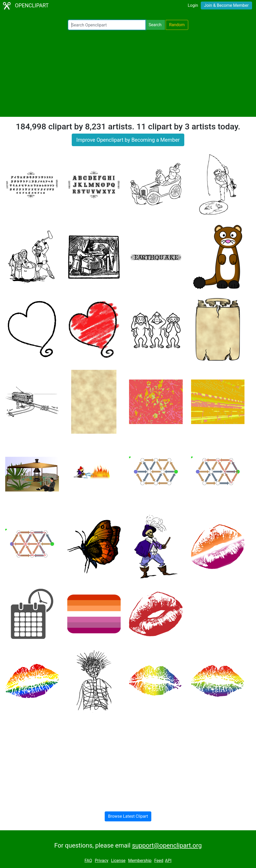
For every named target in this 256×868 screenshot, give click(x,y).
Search (155, 25)
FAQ (88, 861)
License (118, 861)
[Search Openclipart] (107, 25)
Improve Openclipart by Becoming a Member (128, 140)
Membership (140, 861)
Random (177, 25)
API (168, 861)
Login (193, 5)
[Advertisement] (128, 73)
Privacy (102, 861)
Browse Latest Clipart (128, 816)
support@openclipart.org (167, 845)
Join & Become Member (226, 5)
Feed (159, 861)
